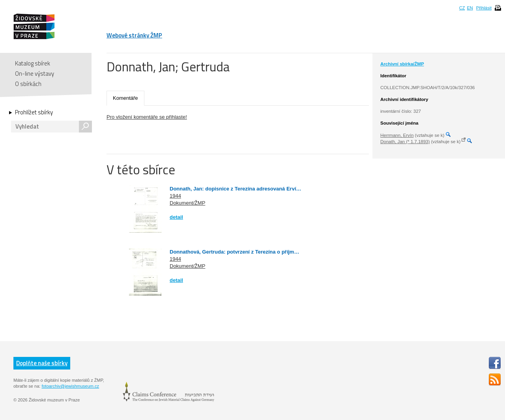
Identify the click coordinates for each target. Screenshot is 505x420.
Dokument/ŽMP (187, 203)
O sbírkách (28, 84)
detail (176, 217)
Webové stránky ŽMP (134, 35)
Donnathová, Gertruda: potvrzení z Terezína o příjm (232, 252)
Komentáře (125, 98)
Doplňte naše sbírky (42, 363)
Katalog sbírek (33, 63)
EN (470, 8)
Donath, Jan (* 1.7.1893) (405, 142)
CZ (462, 8)
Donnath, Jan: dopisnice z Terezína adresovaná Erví (233, 189)
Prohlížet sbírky (34, 112)
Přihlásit (484, 8)
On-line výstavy (35, 74)
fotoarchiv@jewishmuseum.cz (70, 386)
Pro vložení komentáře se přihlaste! (147, 117)
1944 (175, 196)
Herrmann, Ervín (397, 135)
